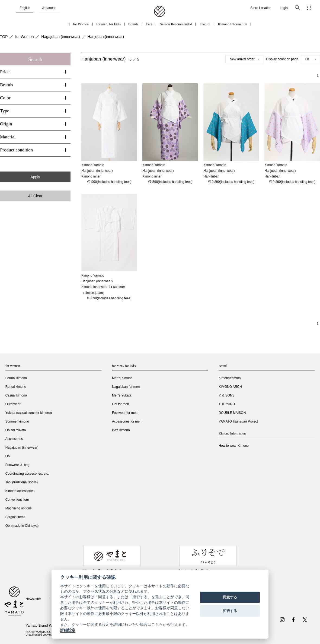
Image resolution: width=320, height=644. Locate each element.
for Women (81, 24)
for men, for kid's (108, 24)
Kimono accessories (20, 491)
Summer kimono (17, 421)
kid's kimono (121, 430)
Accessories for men (127, 421)
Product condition (16, 150)
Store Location (261, 8)
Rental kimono (16, 387)
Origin (6, 124)
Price (5, 72)
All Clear (35, 196)
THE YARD (227, 404)
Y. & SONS (226, 395)
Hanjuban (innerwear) (106, 37)
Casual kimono (16, 395)
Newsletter (33, 599)
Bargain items (15, 517)
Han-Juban (211, 176)
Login (284, 8)
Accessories (14, 439)
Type (5, 111)
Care (149, 24)
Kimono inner (91, 176)
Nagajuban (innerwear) (60, 37)
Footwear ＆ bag (17, 465)
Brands (133, 24)
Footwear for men (125, 413)
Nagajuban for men (126, 387)
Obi (8, 456)
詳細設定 (68, 630)
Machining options (19, 508)
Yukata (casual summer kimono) (29, 413)
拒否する (230, 611)
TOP (4, 37)
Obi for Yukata (16, 430)
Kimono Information (232, 24)
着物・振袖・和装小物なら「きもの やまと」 (160, 12)
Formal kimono (16, 378)
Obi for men (121, 404)
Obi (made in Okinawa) (22, 526)
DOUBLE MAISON (232, 413)
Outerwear (13, 404)
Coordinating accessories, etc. (27, 474)
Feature (205, 24)
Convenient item (17, 500)
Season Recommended (176, 24)
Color (5, 98)
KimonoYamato (230, 378)
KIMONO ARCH (230, 387)
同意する (230, 597)
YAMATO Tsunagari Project (238, 421)
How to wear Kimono (234, 446)
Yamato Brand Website (43, 625)
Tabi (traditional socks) (22, 482)
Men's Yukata (122, 395)
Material (8, 137)
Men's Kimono (122, 378)
